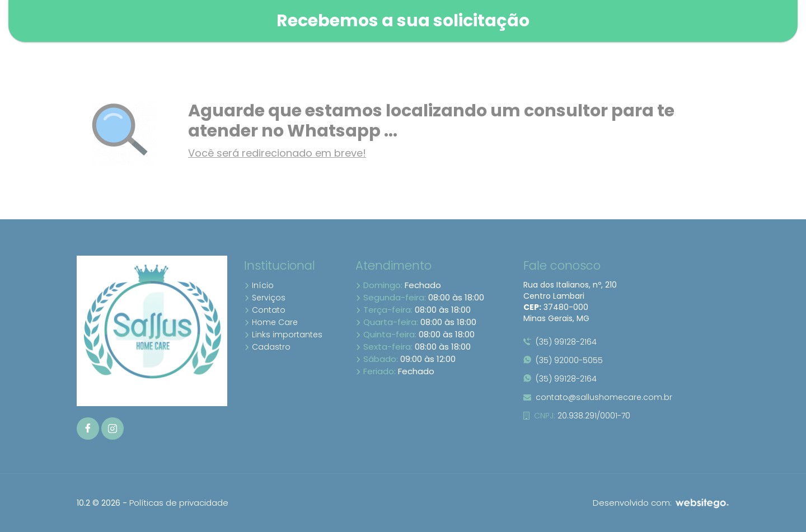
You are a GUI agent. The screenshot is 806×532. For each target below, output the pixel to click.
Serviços (265, 298)
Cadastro (267, 347)
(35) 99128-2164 (560, 342)
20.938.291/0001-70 (577, 416)
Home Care (271, 322)
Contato (265, 310)
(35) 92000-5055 (563, 360)
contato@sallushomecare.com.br (598, 397)
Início (259, 285)
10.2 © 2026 (99, 503)
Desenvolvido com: (661, 503)
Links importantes (283, 335)
